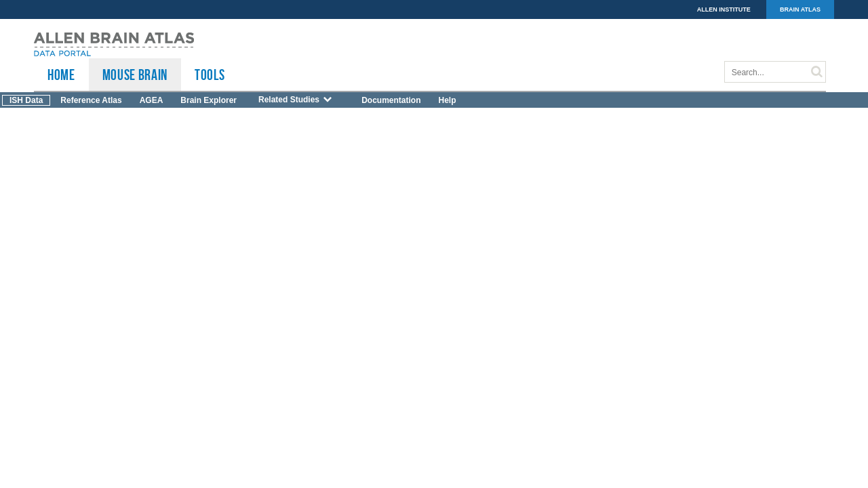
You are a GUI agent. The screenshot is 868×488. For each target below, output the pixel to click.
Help (447, 100)
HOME (61, 75)
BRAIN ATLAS (800, 9)
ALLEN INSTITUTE (724, 9)
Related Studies (296, 100)
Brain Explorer (209, 100)
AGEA (152, 100)
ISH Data (26, 100)
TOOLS (210, 75)
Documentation (391, 100)
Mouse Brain (135, 75)
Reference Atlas (91, 100)
